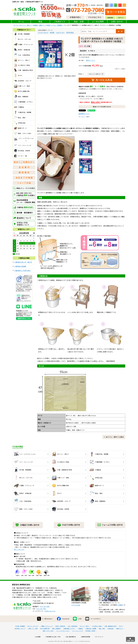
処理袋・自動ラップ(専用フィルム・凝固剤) (48, 25)
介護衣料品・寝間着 (91, 635)
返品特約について (84, 114)
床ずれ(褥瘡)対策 (45, 635)
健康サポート (120, 635)
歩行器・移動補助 (20, 632)
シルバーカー (60, 32)
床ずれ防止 (70, 32)
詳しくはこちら (19, 549)
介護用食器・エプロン (69, 635)
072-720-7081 (41, 615)
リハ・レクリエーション (63, 637)
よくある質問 (98, 21)
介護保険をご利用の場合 (22, 271)
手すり (121, 632)
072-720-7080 (45, 613)
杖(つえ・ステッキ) (33, 632)
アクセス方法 (76, 611)
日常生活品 (111, 635)
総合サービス (90, 60)
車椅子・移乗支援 (60, 632)
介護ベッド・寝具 (33, 635)
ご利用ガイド (60, 21)
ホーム (21, 21)
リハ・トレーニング (78, 637)
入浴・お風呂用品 (72, 632)
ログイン (121, 18)
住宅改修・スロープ (20, 635)
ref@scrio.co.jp (50, 617)
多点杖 (52, 32)
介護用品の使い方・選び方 (23, 262)
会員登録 (110, 18)
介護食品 (80, 635)
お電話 (120, 611)
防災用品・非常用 (90, 637)
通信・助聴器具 (56, 635)
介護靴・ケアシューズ (47, 632)
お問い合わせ (117, 21)
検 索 (120, 31)
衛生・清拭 (102, 635)
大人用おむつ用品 (97, 632)
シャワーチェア (43, 32)
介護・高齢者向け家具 (110, 632)
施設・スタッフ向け (48, 637)
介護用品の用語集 (20, 266)
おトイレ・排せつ (25, 25)
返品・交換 (79, 21)
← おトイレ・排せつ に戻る (114, 437)
